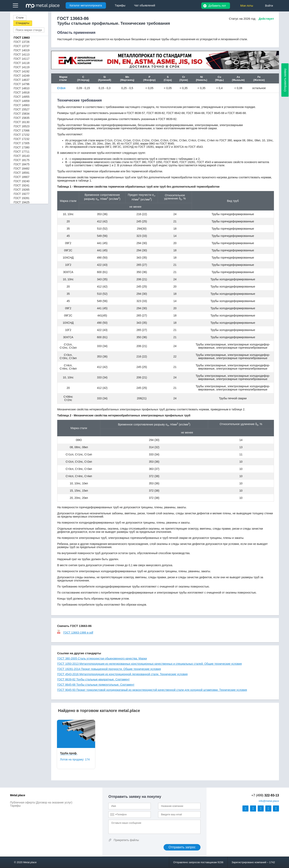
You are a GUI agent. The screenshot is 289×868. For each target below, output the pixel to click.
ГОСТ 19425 (22, 202)
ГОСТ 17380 (22, 147)
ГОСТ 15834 (22, 114)
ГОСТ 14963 (22, 105)
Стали (20, 18)
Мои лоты (247, 6)
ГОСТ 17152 (22, 135)
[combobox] (113, 815)
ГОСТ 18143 (22, 156)
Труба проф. (69, 753)
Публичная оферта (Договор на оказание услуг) (41, 802)
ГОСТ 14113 (22, 54)
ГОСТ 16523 (22, 126)
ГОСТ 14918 (22, 92)
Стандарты (23, 23)
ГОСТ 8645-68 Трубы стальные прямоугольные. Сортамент (96, 685)
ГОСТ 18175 (22, 160)
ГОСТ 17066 (22, 130)
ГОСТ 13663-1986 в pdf (75, 633)
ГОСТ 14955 (22, 97)
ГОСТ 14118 (22, 63)
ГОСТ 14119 (22, 67)
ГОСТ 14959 (22, 101)
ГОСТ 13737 (22, 46)
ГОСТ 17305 (22, 143)
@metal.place (269, 801)
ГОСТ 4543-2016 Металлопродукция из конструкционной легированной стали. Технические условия (122, 674)
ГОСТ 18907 (22, 177)
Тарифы (15, 806)
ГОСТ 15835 (22, 118)
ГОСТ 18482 (22, 168)
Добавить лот (217, 6)
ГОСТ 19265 (22, 190)
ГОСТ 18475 (22, 164)
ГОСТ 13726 (22, 42)
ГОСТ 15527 (22, 109)
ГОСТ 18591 (22, 173)
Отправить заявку (285, 80)
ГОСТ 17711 (22, 152)
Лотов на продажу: (75, 759)
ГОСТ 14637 (22, 80)
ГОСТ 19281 (22, 198)
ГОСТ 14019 (22, 50)
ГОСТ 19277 (22, 194)
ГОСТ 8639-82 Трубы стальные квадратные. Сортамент (93, 679)
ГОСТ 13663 (22, 38)
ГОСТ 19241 (22, 185)
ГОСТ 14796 (22, 84)
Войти (269, 6)
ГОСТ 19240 (22, 181)
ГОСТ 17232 (22, 139)
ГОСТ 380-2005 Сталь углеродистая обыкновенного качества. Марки (102, 658)
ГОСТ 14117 (22, 59)
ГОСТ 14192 (22, 71)
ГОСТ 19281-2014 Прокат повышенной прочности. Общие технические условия (109, 669)
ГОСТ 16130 (22, 122)
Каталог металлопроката (86, 5)
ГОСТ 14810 (22, 88)
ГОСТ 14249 (22, 76)
